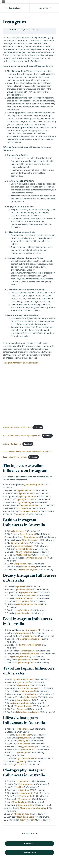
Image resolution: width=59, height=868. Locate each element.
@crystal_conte (27, 592)
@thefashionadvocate (36, 558)
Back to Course (29, 833)
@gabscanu (23, 781)
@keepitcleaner (23, 735)
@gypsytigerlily (21, 564)
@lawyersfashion (24, 552)
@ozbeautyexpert (24, 589)
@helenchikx (24, 744)
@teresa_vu (22, 753)
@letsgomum (27, 750)
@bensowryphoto (26, 805)
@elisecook (23, 682)
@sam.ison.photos (25, 817)
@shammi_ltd (21, 514)
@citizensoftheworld (27, 758)
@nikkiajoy (21, 586)
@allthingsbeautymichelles (28, 604)
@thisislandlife (30, 697)
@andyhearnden (26, 499)
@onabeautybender (24, 598)
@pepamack (18, 531)
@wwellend (22, 709)
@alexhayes (24, 729)
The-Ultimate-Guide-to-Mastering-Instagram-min (22, 436)
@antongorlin (26, 796)
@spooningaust (25, 663)
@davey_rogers (27, 820)
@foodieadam (28, 651)
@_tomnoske (24, 799)
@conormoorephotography (33, 808)
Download (38, 427)
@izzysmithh (23, 601)
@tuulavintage (25, 502)
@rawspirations (22, 633)
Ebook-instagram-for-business (15, 457)
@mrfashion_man (29, 570)
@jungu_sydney (22, 814)
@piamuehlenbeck (31, 505)
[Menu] (3, 2)
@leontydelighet (20, 802)
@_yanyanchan (27, 747)
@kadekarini (24, 685)
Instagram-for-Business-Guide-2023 (17, 427)
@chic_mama (20, 764)
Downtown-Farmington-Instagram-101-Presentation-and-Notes (27, 451)
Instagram (35, 30)
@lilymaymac (24, 491)
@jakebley (21, 761)
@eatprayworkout (26, 660)
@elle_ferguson (27, 534)
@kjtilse (20, 787)
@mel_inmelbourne (20, 543)
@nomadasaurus (30, 694)
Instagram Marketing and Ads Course (21, 363)
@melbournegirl (26, 691)
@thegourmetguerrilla (31, 645)
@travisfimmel (26, 494)
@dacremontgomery (34, 485)
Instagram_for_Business (12, 444)
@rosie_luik (22, 741)
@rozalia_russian (30, 540)
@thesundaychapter (24, 679)
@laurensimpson (29, 511)
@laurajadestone (32, 537)
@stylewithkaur (24, 555)
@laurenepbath (26, 784)
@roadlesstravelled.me (28, 712)
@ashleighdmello (24, 549)
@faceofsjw (23, 610)
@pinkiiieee (29, 595)
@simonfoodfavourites (31, 639)
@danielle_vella (22, 613)
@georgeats (31, 630)
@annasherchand (21, 703)
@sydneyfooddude (20, 657)
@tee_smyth (24, 738)
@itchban (24, 790)
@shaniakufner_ (28, 567)
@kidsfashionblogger (23, 546)
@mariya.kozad (27, 496)
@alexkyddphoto (25, 793)
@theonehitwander (23, 706)
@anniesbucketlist (29, 688)
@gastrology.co (30, 636)
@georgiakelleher (23, 700)
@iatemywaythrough (29, 654)
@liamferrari (23, 508)
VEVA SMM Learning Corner (19, 30)
